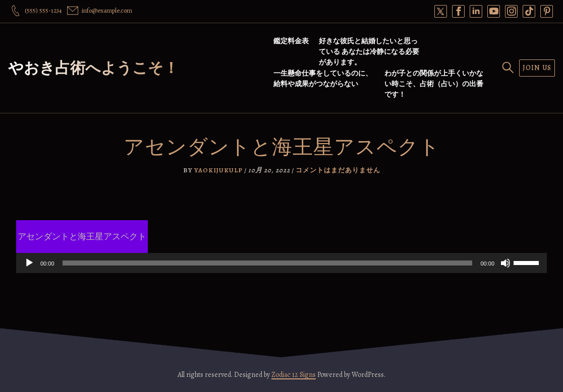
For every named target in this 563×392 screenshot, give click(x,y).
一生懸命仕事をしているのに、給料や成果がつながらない (323, 79)
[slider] (268, 263)
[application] (281, 263)
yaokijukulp (218, 170)
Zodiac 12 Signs (294, 375)
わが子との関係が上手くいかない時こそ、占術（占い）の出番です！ (434, 84)
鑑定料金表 (291, 41)
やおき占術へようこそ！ (93, 68)
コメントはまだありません (338, 170)
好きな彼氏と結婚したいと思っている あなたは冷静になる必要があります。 (369, 52)
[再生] (29, 263)
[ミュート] (505, 263)
